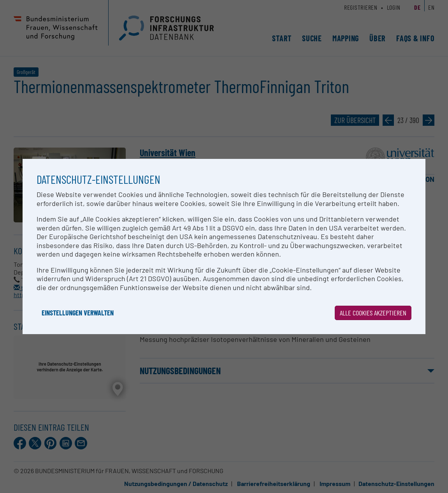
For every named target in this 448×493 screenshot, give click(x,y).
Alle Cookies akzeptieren (373, 313)
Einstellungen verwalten (78, 313)
